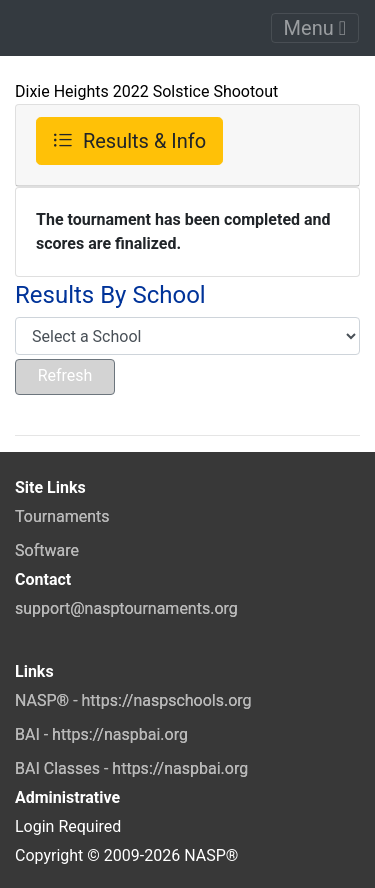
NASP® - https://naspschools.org (133, 700)
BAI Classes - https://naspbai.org (131, 768)
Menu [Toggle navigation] (315, 28)
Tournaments (62, 516)
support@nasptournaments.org (126, 608)
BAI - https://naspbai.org (101, 734)
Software (47, 550)
